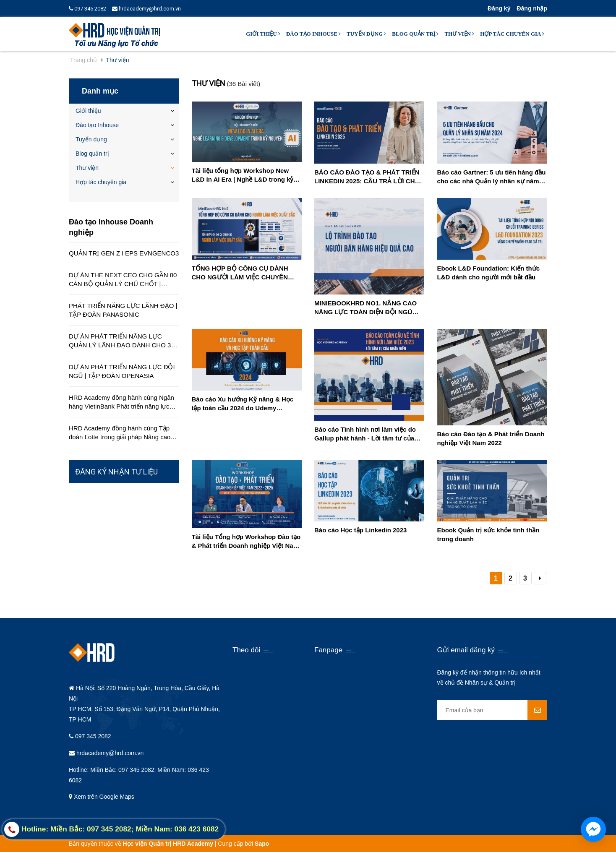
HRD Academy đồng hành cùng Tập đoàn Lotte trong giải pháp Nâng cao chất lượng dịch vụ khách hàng (120, 433)
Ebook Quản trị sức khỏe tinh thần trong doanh (488, 534)
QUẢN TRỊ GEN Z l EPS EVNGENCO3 (124, 253)
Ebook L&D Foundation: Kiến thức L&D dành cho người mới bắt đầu (488, 273)
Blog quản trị (415, 34)
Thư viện (459, 34)
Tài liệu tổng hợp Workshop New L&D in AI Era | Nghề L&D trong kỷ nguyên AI (243, 175)
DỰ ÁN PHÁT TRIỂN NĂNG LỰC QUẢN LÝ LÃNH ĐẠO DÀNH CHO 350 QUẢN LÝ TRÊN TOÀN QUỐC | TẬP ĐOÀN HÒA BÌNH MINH (123, 341)
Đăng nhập (532, 8)
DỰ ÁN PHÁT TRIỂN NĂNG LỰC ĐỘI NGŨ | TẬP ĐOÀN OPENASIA (122, 371)
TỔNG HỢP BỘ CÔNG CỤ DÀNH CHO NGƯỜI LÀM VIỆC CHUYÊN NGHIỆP (240, 273)
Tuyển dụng (366, 34)
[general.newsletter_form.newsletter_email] (492, 710)
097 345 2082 (87, 9)
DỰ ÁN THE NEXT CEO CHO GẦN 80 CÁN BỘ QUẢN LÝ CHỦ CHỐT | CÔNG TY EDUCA (123, 280)
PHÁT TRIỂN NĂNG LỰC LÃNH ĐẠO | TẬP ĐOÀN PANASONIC (123, 310)
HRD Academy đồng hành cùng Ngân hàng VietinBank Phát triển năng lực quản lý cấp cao (121, 402)
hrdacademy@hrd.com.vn (146, 9)
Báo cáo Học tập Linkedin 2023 (360, 530)
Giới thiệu (263, 34)
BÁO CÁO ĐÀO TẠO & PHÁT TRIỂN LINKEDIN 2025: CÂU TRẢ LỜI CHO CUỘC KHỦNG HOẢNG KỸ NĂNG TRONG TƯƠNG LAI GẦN (367, 177)
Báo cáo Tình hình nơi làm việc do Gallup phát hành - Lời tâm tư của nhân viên (365, 434)
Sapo (262, 844)
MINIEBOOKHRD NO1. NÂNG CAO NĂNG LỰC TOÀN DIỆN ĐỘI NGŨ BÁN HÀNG (365, 308)
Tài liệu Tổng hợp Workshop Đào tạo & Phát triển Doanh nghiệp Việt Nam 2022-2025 (246, 542)
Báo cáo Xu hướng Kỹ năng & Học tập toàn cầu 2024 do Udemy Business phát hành (243, 404)
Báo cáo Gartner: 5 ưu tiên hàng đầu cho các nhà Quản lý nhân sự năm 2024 (491, 177)
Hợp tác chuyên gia (512, 34)
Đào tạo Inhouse (313, 34)
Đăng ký (499, 8)
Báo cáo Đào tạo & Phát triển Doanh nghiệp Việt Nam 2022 (491, 438)
